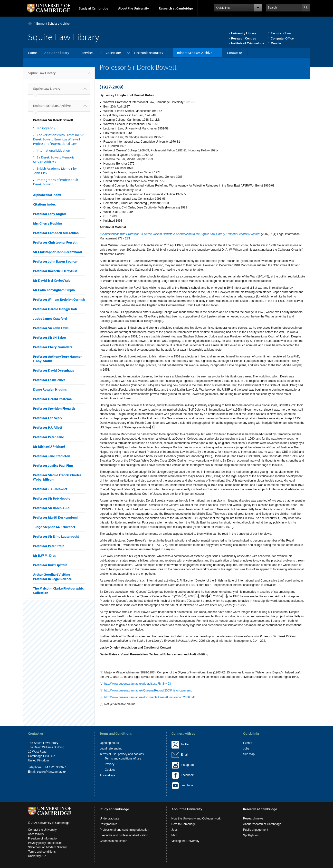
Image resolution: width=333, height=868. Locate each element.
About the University (133, 8)
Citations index (44, 204)
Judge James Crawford (50, 318)
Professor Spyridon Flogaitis (54, 408)
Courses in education (113, 841)
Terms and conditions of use (123, 759)
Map (174, 835)
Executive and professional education (124, 835)
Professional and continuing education (124, 830)
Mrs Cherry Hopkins (48, 223)
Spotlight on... (252, 835)
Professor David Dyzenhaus (54, 370)
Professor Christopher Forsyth (55, 242)
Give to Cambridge (184, 824)
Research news (253, 819)
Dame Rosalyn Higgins (50, 389)
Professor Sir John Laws (51, 328)
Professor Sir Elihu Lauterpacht (56, 536)
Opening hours (109, 743)
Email (184, 755)
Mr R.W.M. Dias (44, 555)
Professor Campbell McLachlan (56, 233)
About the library (57, 53)
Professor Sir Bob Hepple (52, 498)
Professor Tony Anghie (50, 214)
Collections (114, 53)
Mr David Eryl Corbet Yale (52, 280)
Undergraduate (109, 819)
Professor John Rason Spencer (55, 261)
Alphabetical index (47, 195)
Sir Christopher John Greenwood (57, 252)
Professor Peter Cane (48, 437)
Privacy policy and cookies (45, 843)
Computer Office (282, 39)
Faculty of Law (281, 33)
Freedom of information (43, 838)
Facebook (183, 775)
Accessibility (36, 834)
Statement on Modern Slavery (47, 847)
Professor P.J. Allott (48, 427)
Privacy (109, 764)
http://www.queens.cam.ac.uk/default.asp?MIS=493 (138, 684)
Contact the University (42, 830)
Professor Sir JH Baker (50, 337)
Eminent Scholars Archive (53, 24)
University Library (244, 33)
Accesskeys (107, 775)
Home (30, 24)
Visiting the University (186, 841)
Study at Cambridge (94, 8)
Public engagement (256, 830)
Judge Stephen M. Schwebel (54, 527)
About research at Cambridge (262, 824)
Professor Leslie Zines (49, 380)
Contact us (235, 53)
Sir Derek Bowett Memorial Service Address (54, 159)
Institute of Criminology (248, 43)
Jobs (246, 749)
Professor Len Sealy (48, 418)
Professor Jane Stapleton (52, 456)
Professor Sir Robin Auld (51, 508)
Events (248, 743)
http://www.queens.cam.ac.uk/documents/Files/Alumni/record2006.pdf (149, 697)
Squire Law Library (42, 75)
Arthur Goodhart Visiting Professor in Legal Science (52, 577)
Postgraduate (108, 824)
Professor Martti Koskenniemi (55, 517)
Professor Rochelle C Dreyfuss (55, 271)
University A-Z (37, 856)
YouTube (182, 786)
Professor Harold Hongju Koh (55, 309)
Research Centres (244, 39)
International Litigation (53, 150)
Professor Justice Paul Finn (53, 465)
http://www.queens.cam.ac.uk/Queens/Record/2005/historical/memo (148, 690)
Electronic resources (148, 53)
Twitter (181, 744)
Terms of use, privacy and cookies (122, 754)
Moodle (276, 43)
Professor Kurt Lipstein (50, 565)
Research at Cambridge (176, 8)
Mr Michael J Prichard (49, 446)
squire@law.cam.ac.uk (52, 772)
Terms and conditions (42, 852)
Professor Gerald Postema (52, 399)
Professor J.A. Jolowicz (50, 489)
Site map (249, 754)
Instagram (183, 765)
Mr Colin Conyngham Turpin (54, 290)
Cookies (110, 770)
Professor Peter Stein (49, 546)
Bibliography (46, 128)
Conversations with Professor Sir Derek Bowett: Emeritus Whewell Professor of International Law (58, 139)
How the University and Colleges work (196, 819)
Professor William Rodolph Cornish (59, 299)
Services (87, 53)
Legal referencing (111, 749)
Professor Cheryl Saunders (53, 347)
